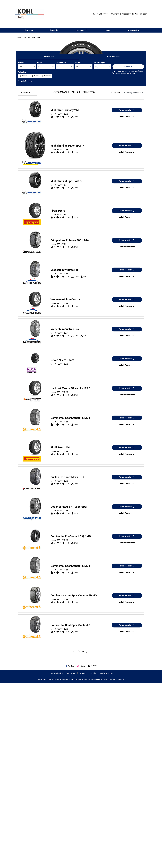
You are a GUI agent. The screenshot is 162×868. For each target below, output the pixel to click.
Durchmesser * (62, 63)
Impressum (71, 673)
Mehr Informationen (127, 117)
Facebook (70, 666)
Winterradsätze (134, 30)
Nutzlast (78, 63)
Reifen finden (28, 30)
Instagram (82, 666)
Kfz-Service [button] (80, 30)
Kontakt (107, 30)
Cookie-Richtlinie (57, 673)
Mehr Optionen (25, 81)
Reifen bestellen (127, 110)
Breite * (21, 63)
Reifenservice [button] (54, 30)
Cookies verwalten (107, 673)
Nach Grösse (49, 57)
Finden (128, 67)
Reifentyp (22, 72)
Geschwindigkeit (100, 63)
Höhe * (39, 63)
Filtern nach (27, 93)
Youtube (92, 666)
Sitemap (83, 673)
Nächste (84, 652)
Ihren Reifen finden (35, 38)
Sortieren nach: (115, 93)
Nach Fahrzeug (113, 57)
